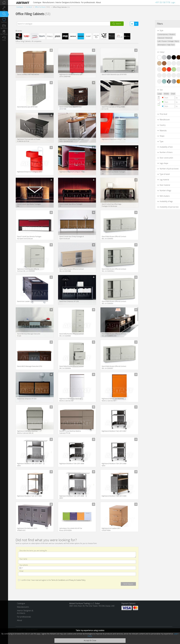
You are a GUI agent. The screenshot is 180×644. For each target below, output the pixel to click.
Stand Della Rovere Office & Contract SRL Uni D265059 (72, 367)
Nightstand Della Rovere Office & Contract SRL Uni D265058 (28, 270)
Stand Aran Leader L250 (25, 301)
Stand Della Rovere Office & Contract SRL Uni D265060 (72, 335)
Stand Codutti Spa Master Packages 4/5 (113, 173)
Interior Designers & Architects (68, 2)
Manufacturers (48, 2)
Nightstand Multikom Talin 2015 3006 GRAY (114, 465)
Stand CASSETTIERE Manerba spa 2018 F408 (70, 108)
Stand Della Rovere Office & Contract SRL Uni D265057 (114, 367)
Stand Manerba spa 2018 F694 (27, 107)
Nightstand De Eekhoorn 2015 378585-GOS (27, 529)
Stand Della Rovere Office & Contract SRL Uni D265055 (114, 237)
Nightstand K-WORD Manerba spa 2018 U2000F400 (71, 75)
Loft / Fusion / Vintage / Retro (155, 41)
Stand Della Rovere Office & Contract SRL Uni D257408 (72, 270)
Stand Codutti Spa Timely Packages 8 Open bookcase (72, 237)
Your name (23, 559)
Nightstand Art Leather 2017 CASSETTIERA (111, 529)
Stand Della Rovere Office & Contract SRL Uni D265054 (114, 302)
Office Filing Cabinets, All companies (29, 41)
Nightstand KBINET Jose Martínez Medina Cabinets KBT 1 (113, 400)
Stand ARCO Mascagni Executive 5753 (30, 366)
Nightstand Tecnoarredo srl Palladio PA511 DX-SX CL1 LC (71, 140)
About (98, 2)
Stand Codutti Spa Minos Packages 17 (71, 205)
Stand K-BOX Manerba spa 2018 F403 (114, 74)
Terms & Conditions (58, 580)
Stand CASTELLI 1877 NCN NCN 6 (28, 74)
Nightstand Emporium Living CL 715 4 (72, 172)
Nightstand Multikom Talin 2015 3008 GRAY (72, 497)
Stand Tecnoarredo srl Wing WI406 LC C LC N (113, 108)
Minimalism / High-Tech (153, 45)
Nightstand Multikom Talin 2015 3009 (114, 496)
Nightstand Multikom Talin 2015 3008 (72, 464)
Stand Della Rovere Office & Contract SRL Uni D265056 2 (114, 270)
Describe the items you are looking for (33, 551)
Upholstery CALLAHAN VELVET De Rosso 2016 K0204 (71, 529)
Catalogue (37, 2)
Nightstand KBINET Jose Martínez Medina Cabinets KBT (70, 400)
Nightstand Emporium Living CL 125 (114, 139)
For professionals (88, 2)
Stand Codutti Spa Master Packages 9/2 (29, 205)
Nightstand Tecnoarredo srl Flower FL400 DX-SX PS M (29, 140)
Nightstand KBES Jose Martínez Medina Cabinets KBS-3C (27, 432)
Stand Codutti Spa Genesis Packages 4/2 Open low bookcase (29, 237)
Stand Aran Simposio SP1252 (27, 399)
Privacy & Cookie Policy (77, 580)
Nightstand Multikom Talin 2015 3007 (114, 431)
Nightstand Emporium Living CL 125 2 (30, 172)
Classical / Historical (152, 38)
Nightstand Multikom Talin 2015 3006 (29, 496)
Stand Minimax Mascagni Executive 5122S (29, 335)
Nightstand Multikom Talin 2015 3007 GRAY (29, 465)
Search (118, 24)
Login (173, 2)
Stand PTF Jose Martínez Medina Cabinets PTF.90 (70, 432)
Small (160, 94)
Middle (153, 94)
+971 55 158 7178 (163, 2)
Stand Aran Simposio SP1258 (69, 301)
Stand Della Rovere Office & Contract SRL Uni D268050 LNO (114, 335)
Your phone (24, 565)
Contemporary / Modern (154, 34)
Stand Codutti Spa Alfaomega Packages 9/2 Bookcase (111, 205)
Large (147, 94)
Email (21, 571)
